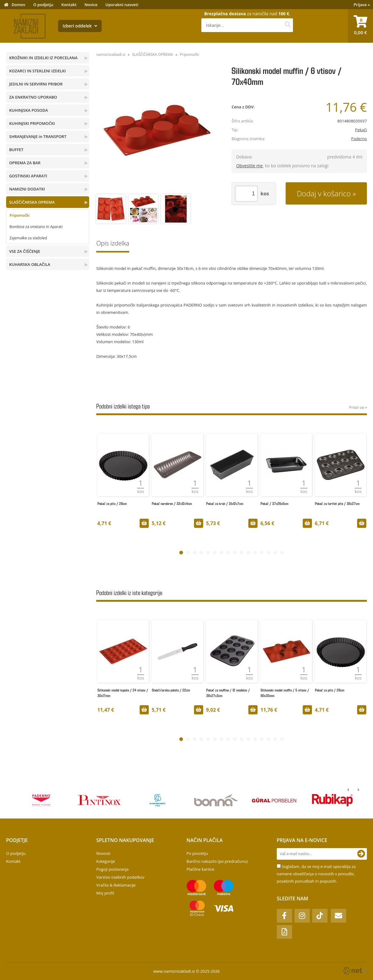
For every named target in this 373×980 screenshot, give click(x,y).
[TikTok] (320, 916)
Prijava (362, 5)
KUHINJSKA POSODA (29, 110)
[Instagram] (302, 916)
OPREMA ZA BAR (25, 163)
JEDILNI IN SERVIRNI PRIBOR (36, 84)
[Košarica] (360, 26)
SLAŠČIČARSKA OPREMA (32, 202)
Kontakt (69, 5)
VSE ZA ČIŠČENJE (25, 251)
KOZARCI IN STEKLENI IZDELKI (37, 71)
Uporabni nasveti (122, 5)
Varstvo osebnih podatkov (120, 877)
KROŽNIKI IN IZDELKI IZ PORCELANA (43, 58)
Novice (91, 5)
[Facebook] (284, 916)
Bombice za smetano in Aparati (36, 227)
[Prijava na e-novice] (361, 854)
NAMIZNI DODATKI (27, 189)
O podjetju (43, 5)
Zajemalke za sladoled (28, 238)
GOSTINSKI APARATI (28, 176)
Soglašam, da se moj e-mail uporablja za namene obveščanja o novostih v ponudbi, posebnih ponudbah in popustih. (316, 874)
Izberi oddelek (80, 26)
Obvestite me (249, 166)
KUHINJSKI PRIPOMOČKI (32, 123)
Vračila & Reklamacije (116, 885)
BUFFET (16, 150)
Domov (18, 5)
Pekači (361, 130)
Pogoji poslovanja (112, 869)
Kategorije (106, 861)
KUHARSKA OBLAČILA (30, 264)
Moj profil (105, 893)
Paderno (359, 139)
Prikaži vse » (358, 407)
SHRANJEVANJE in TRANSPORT (38, 136)
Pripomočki (20, 215)
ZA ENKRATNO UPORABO (33, 97)
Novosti (103, 853)
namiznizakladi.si (111, 54)
